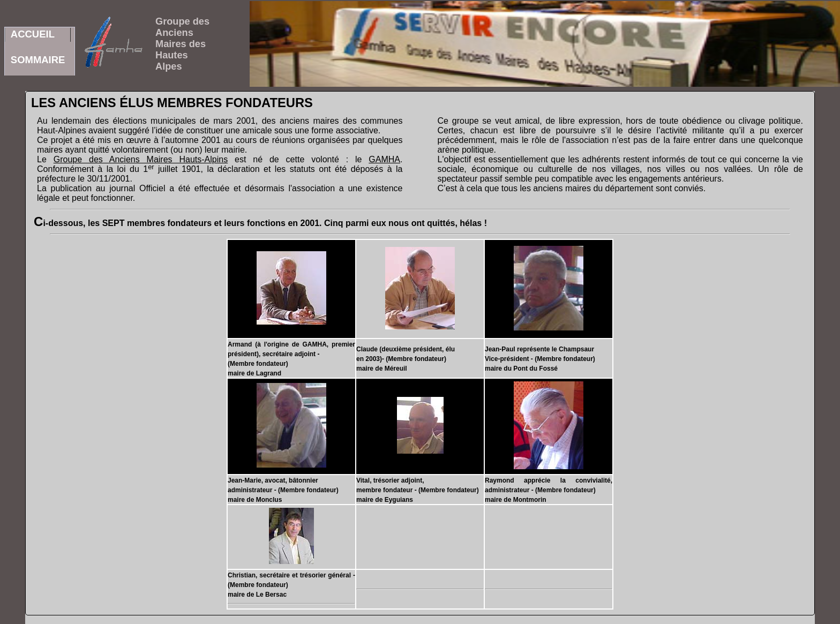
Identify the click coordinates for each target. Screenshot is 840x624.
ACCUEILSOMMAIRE (38, 35)
